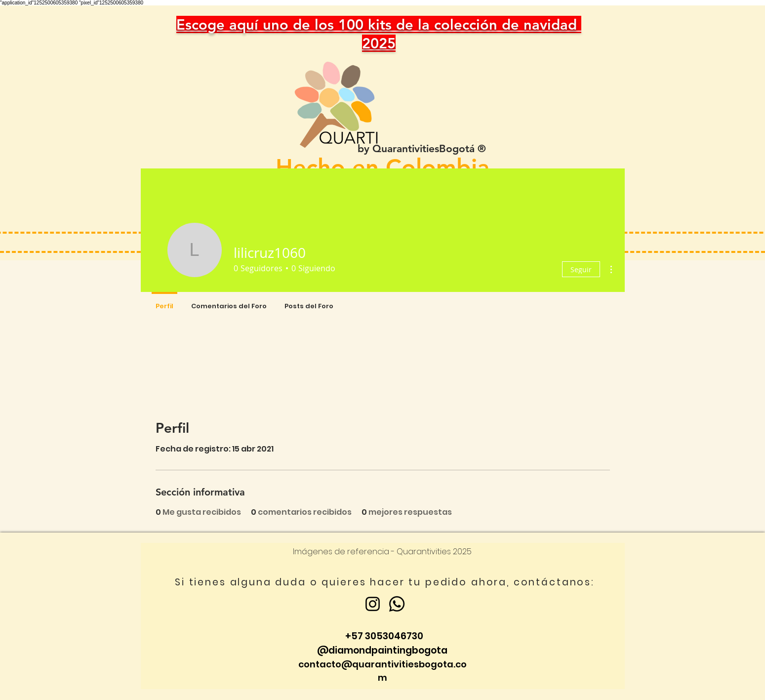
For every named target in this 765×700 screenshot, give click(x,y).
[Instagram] (373, 604)
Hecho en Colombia (382, 167)
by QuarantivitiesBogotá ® (422, 148)
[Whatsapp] (397, 604)
